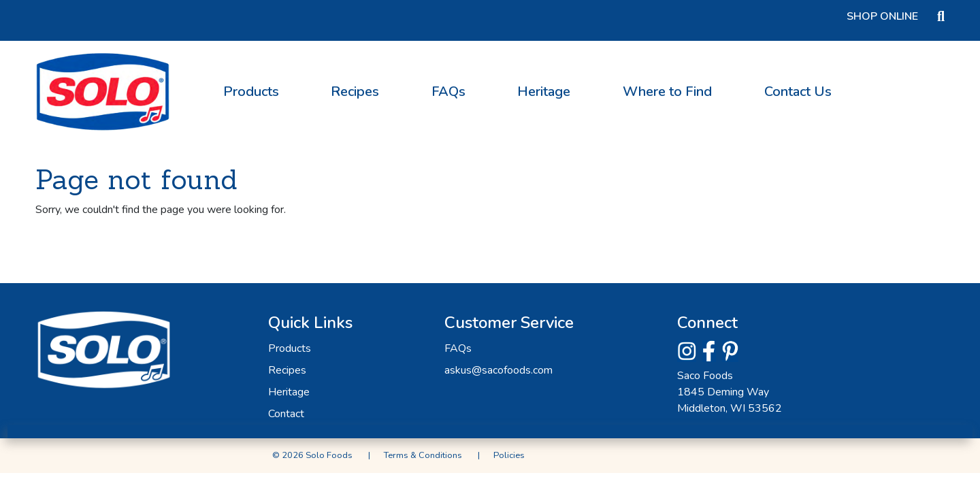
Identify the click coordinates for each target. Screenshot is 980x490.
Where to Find (667, 92)
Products (251, 92)
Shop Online (882, 16)
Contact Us (798, 92)
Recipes (355, 92)
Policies (509, 455)
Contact (286, 414)
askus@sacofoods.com (499, 370)
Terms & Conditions (423, 455)
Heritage (544, 92)
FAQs (448, 92)
